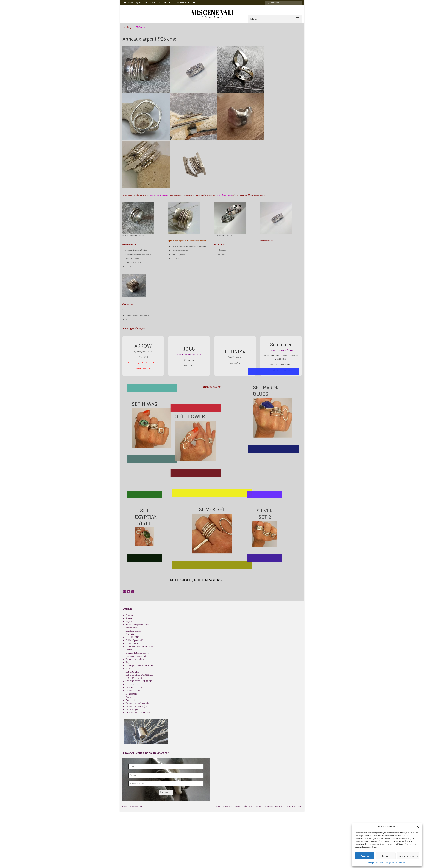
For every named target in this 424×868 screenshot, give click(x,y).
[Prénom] (166, 775)
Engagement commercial (137, 656)
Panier (128, 697)
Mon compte (131, 694)
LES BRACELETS (134, 678)
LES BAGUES (132, 672)
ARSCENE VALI (212, 12)
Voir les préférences (408, 856)
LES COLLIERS (133, 684)
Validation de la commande (138, 713)
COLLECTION (133, 637)
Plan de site (131, 700)
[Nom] (166, 767)
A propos (130, 615)
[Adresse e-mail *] (166, 784)
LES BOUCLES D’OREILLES (140, 675)
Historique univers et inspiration (140, 666)
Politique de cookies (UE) (137, 706)
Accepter (365, 856)
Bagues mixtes (132, 628)
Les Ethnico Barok (134, 688)
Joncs (128, 669)
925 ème (141, 27)
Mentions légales (133, 691)
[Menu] (275, 19)
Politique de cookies (375, 862)
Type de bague (132, 710)
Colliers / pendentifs (135, 640)
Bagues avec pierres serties (137, 625)
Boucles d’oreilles (134, 631)
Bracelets (130, 634)
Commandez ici (133, 643)
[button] (418, 827)
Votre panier (186, 3)
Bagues (129, 621)
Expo (128, 662)
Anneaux (130, 618)
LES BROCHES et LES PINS (139, 681)
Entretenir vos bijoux (135, 659)
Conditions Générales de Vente (139, 647)
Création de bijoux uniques (137, 653)
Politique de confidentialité (395, 862)
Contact (129, 650)
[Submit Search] (267, 3)
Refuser (386, 856)
